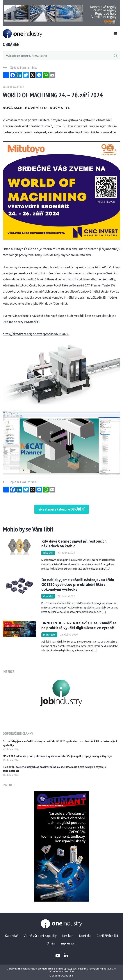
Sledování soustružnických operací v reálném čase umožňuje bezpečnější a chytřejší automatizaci (55, 769)
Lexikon (68, 936)
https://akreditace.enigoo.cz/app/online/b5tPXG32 (36, 334)
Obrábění (48, 553)
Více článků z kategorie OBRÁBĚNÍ (62, 509)
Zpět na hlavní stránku (24, 68)
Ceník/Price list (107, 936)
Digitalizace (49, 635)
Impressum (68, 943)
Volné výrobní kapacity (40, 936)
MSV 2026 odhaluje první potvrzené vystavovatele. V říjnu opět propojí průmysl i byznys (57, 756)
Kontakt (85, 936)
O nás (51, 943)
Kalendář (11, 936)
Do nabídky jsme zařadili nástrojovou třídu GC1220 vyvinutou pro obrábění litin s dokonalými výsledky (78, 584)
